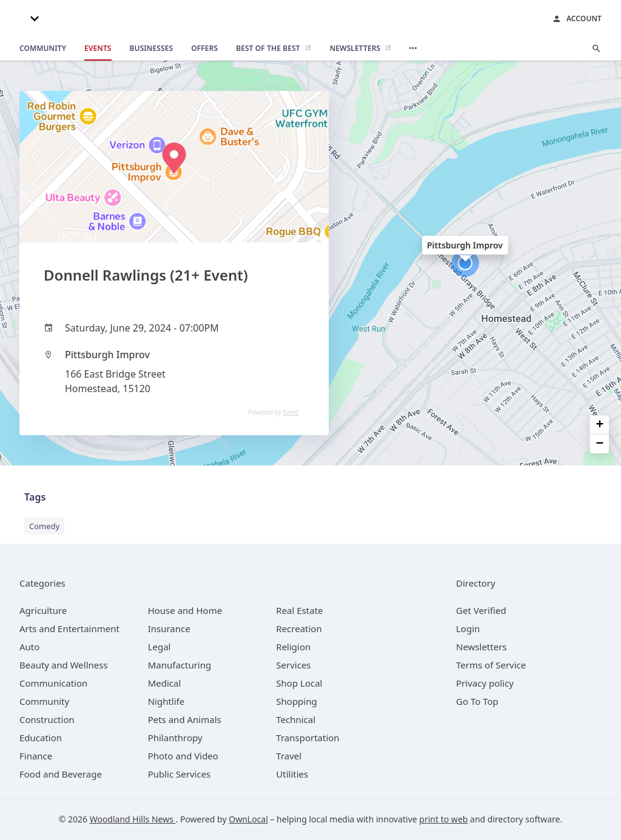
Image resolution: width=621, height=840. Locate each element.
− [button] (600, 444)
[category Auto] (29, 647)
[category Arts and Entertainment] (69, 628)
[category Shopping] (296, 701)
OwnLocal (248, 819)
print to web (443, 819)
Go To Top (477, 701)
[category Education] (41, 738)
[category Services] (293, 665)
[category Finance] (36, 756)
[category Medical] (165, 683)
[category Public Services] (180, 774)
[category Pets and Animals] (185, 719)
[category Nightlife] (166, 701)
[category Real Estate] (299, 610)
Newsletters (482, 647)
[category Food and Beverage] (61, 774)
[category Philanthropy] (175, 738)
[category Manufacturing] (180, 665)
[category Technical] (296, 719)
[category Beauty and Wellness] (64, 665)
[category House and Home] (185, 610)
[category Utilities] (292, 774)
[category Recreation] (299, 628)
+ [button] (600, 425)
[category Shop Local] (299, 683)
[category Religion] (293, 647)
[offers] (204, 48)
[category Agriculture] (43, 610)
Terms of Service (491, 665)
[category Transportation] (307, 738)
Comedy (44, 526)
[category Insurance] (169, 628)
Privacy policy (485, 683)
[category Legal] (159, 647)
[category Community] (44, 701)
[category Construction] (47, 719)
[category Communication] (53, 683)
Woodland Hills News (133, 819)
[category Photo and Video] (183, 756)
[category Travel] (289, 756)
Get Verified (481, 610)
